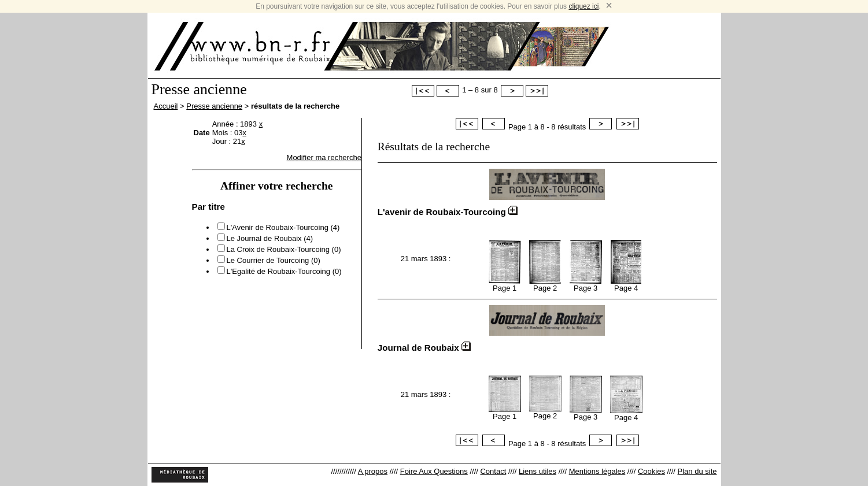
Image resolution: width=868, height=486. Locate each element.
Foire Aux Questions (434, 471)
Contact (493, 471)
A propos (373, 471)
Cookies (651, 471)
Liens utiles (538, 471)
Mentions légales (597, 471)
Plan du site (697, 471)
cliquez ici (583, 6)
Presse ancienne (214, 106)
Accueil (166, 106)
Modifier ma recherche (324, 157)
